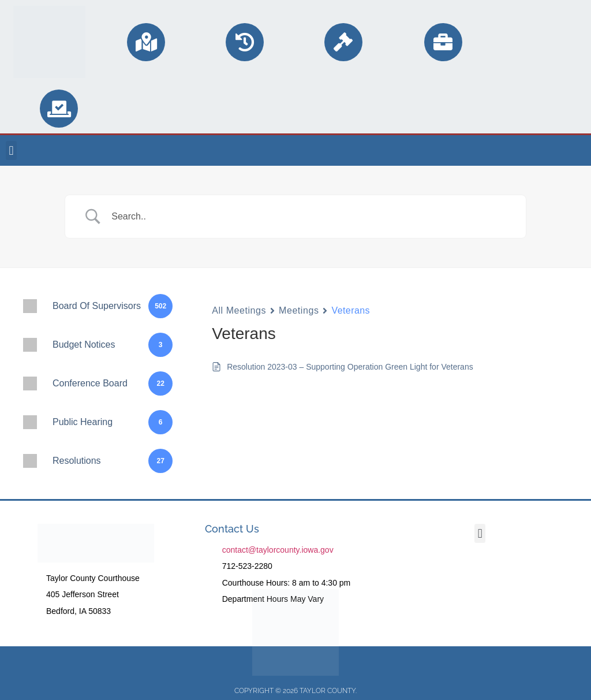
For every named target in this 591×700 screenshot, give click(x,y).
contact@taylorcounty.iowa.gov (278, 550)
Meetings (299, 310)
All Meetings (239, 310)
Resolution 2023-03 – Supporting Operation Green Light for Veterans (350, 367)
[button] (11, 150)
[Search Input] (310, 217)
